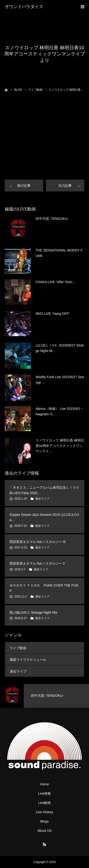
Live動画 (45, 803)
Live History (44, 812)
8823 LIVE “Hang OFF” (53, 314)
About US (45, 831)
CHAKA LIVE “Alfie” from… (56, 282)
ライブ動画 (18, 648)
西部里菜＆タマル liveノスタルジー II (37, 563)
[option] (44, 696)
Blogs (44, 821)
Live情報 (45, 793)
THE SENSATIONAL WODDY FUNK (59, 253)
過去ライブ (42, 499)
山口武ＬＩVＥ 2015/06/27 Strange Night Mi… (60, 348)
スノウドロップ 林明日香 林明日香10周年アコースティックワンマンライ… (60, 446)
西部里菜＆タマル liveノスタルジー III (37, 542)
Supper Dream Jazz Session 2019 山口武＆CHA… (44, 517)
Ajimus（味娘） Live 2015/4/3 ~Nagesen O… (59, 411)
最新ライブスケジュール (28, 660)
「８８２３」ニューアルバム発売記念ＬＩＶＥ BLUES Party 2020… (44, 490)
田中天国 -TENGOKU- (52, 219)
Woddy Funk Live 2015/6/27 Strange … (60, 380)
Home (44, 784)
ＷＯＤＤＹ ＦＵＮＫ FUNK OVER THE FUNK (44, 588)
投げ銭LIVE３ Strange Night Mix (33, 612)
